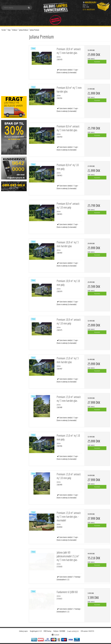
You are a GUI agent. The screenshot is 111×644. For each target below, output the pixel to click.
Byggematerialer (9, 82)
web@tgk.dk (75, 631)
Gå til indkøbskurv (89, 10)
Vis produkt (97, 62)
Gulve (5, 44)
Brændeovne (8, 37)
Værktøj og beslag (9, 79)
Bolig (5, 72)
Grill (5, 69)
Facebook (55, 635)
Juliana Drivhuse (11, 51)
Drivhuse (7, 48)
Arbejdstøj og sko (9, 41)
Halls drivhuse (10, 65)
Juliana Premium (13, 55)
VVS (5, 86)
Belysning (7, 75)
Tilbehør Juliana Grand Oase (16, 62)
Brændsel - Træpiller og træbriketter (11, 91)
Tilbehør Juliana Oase (14, 58)
